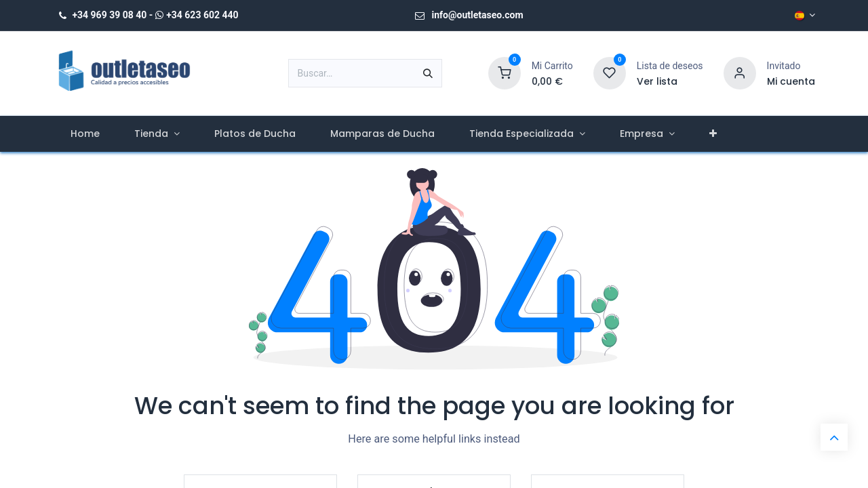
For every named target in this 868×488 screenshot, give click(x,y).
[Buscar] (428, 73)
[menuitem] (85, 134)
